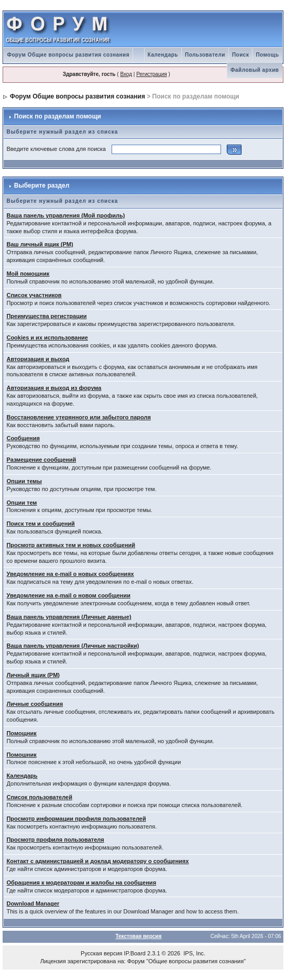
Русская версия (101, 953)
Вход (126, 74)
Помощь (267, 55)
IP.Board (135, 953)
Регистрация (151, 74)
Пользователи (205, 55)
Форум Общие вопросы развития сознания (68, 55)
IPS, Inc (194, 953)
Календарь (163, 55)
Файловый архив (255, 70)
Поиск (241, 55)
